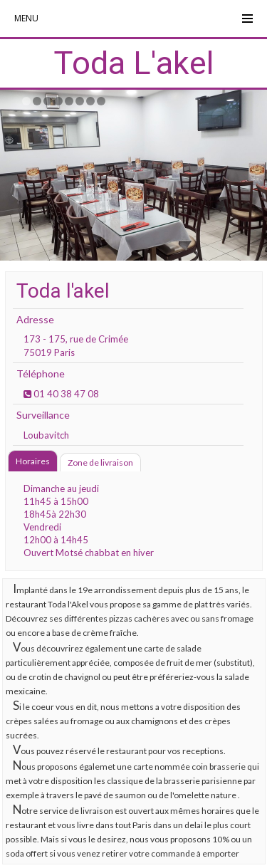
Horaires (33, 461)
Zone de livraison (100, 462)
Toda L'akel (133, 63)
